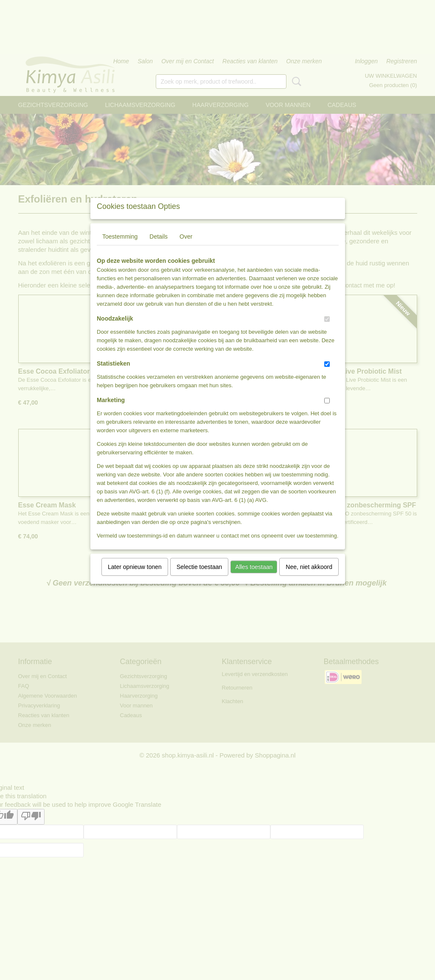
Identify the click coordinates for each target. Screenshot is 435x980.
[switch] (327, 330)
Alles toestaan (254, 578)
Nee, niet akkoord (309, 578)
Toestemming (120, 248)
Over (186, 248)
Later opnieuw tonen (135, 578)
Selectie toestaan (199, 578)
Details (159, 248)
